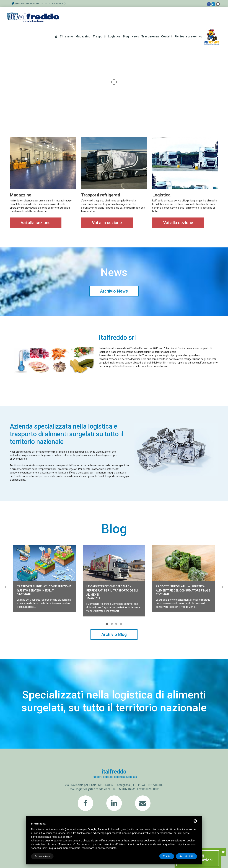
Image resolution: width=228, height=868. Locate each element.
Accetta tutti (186, 856)
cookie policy (65, 837)
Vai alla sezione (36, 223)
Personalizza (42, 856)
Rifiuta (167, 856)
